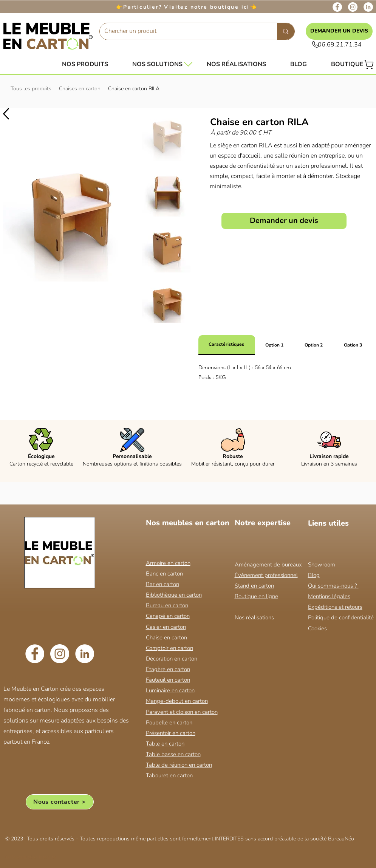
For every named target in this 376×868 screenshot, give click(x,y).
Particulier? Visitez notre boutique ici (186, 7)
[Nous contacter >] (60, 802)
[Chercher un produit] (183, 31)
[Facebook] (337, 7)
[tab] (227, 345)
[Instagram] (353, 7)
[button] (157, 64)
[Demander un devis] (284, 221)
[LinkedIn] (368, 7)
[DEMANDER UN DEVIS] (339, 31)
